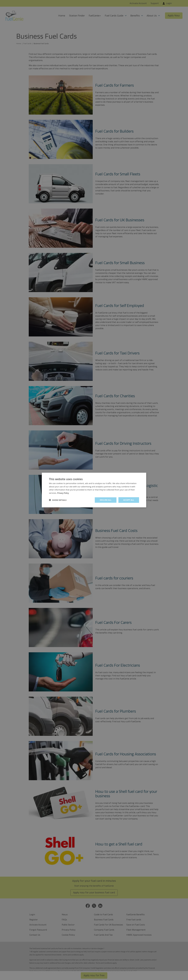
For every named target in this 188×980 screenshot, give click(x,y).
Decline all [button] (105, 500)
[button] (58, 500)
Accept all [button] (129, 500)
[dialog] (94, 490)
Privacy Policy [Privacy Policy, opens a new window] (63, 493)
